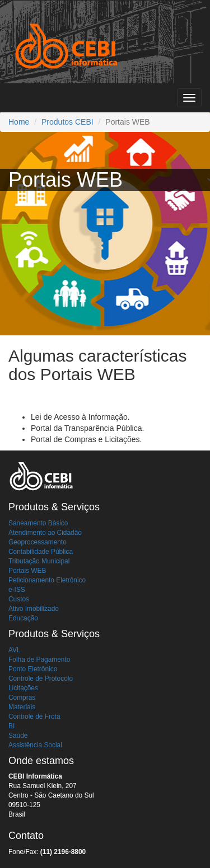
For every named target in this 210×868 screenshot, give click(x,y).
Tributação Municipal (39, 561)
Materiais (22, 707)
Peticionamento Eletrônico (47, 580)
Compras (22, 698)
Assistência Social (35, 745)
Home (19, 122)
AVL (15, 650)
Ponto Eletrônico (33, 669)
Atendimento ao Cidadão (45, 533)
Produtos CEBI (67, 122)
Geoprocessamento (38, 542)
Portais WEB (27, 571)
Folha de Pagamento (39, 660)
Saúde (18, 736)
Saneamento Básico (38, 523)
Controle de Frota (34, 717)
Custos (19, 599)
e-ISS (17, 590)
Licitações (23, 688)
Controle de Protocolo (41, 679)
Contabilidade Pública (41, 552)
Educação (23, 618)
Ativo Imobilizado (34, 609)
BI (11, 726)
